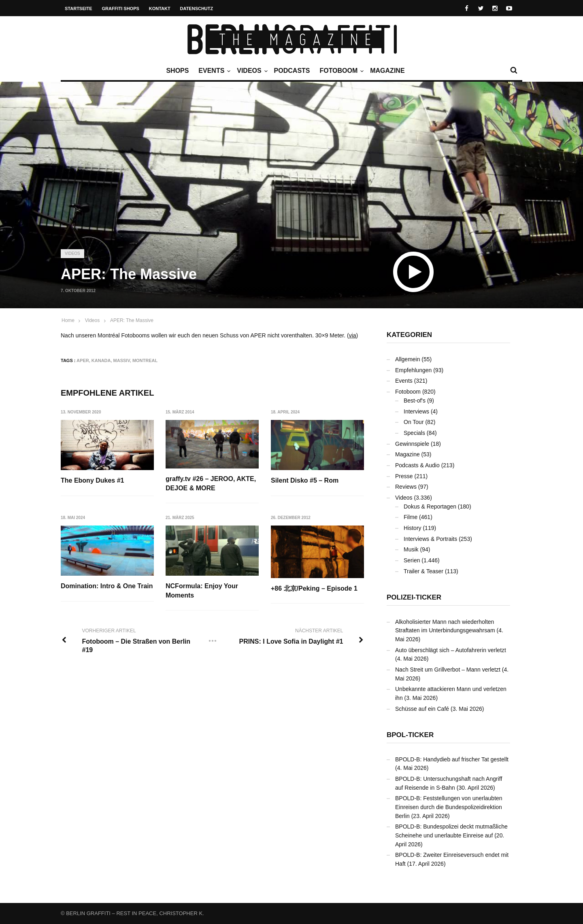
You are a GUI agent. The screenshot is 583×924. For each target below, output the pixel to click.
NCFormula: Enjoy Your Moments (202, 591)
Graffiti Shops (121, 8)
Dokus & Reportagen (430, 507)
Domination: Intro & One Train (107, 586)
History (413, 528)
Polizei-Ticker (414, 597)
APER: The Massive (132, 320)
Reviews (406, 487)
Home (68, 320)
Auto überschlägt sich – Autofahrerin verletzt (451, 650)
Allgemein (407, 359)
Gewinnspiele (412, 444)
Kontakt (160, 8)
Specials (414, 433)
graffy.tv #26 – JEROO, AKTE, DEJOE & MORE (211, 483)
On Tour (414, 422)
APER (83, 360)
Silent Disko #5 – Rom (305, 480)
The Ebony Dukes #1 (93, 480)
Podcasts (292, 71)
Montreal (145, 360)
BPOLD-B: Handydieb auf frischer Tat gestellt (452, 759)
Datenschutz (197, 8)
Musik (411, 549)
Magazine (387, 71)
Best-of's (415, 401)
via (353, 335)
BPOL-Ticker (410, 735)
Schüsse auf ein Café (422, 709)
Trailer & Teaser (423, 571)
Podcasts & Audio (417, 465)
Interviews (416, 411)
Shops (177, 71)
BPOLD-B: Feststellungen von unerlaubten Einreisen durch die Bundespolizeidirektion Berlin (449, 807)
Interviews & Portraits (430, 539)
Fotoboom (340, 71)
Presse (404, 476)
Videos (251, 71)
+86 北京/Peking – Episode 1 (315, 588)
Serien (412, 560)
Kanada (101, 360)
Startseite (79, 8)
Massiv (122, 360)
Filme (411, 517)
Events (213, 71)
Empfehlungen (413, 370)
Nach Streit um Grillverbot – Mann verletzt (448, 670)
